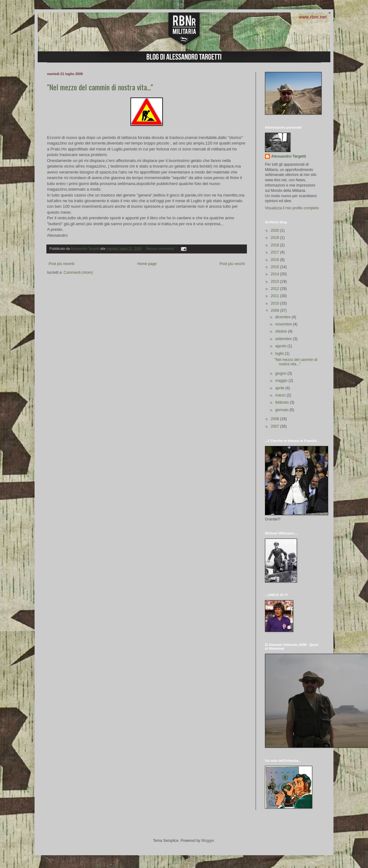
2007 (276, 426)
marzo (281, 395)
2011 (276, 296)
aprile (280, 388)
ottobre (282, 331)
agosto (281, 346)
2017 (276, 252)
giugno (281, 373)
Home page (147, 264)
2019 (276, 238)
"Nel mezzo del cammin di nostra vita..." (100, 87)
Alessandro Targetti (289, 156)
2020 (276, 230)
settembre (284, 339)
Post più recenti (61, 264)
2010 (276, 303)
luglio (280, 353)
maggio (282, 381)
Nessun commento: (161, 249)
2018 (276, 245)
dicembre (283, 317)
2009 (276, 311)
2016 (276, 260)
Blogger (208, 841)
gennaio (282, 410)
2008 (276, 419)
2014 (276, 274)
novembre (284, 324)
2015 (276, 267)
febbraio (283, 402)
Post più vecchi (232, 264)
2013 (276, 282)
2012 (276, 289)
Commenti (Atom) (78, 273)
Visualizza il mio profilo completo (292, 208)
